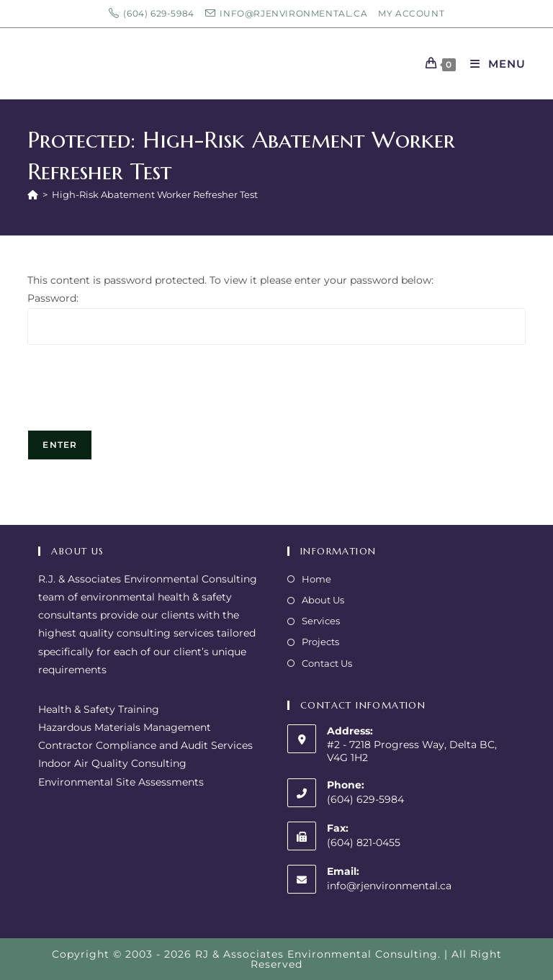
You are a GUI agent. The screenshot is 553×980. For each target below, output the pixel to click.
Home (316, 579)
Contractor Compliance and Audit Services (145, 745)
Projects (320, 642)
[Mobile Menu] (493, 64)
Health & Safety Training (99, 709)
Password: (53, 298)
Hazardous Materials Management (125, 727)
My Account (411, 13)
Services (321, 621)
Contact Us (327, 663)
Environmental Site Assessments (121, 782)
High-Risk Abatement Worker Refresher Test (155, 194)
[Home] (33, 194)
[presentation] (137, 395)
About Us (323, 600)
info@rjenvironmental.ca (389, 886)
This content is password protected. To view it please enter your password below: (230, 280)
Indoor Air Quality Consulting (112, 763)
